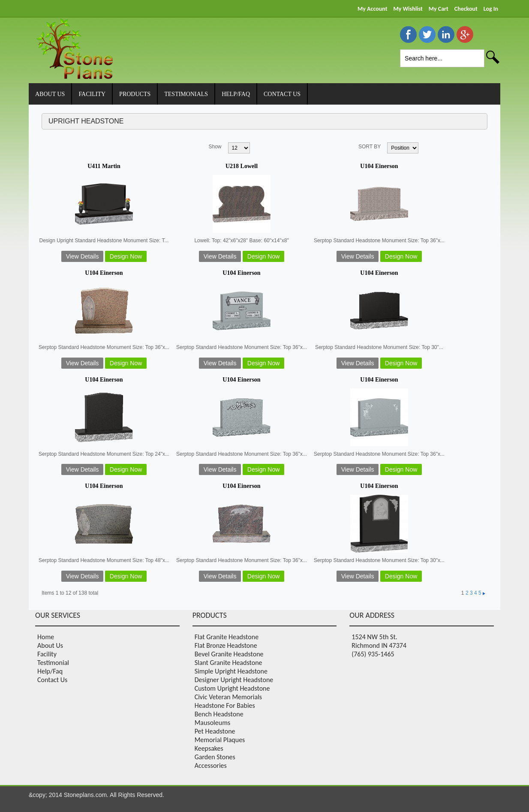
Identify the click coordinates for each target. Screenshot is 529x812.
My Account (372, 9)
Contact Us (52, 680)
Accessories (211, 765)
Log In (491, 9)
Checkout (466, 9)
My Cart (439, 9)
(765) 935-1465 (373, 654)
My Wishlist (408, 9)
